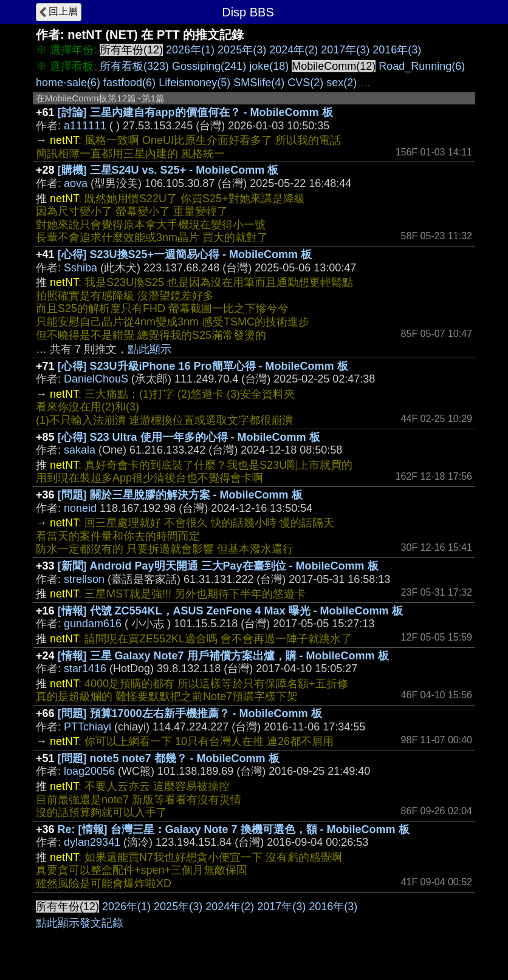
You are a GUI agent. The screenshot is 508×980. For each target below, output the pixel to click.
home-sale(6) (68, 83)
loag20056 (89, 771)
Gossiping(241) (209, 66)
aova (76, 183)
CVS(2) (305, 83)
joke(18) (269, 66)
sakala (80, 450)
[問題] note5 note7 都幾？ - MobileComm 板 (169, 758)
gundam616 (93, 624)
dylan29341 (92, 842)
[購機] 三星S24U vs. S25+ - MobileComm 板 (168, 170)
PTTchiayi (88, 727)
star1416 (85, 669)
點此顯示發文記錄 (80, 923)
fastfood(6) (129, 83)
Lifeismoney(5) (194, 83)
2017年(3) (345, 50)
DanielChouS (96, 379)
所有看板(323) (134, 66)
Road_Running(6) (422, 66)
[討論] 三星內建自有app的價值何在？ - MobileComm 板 (195, 112)
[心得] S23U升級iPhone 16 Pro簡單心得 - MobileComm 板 (203, 366)
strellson (84, 579)
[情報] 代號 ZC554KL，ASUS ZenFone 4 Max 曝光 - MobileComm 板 (230, 611)
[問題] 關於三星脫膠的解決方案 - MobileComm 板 (180, 495)
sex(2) (342, 83)
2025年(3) (242, 50)
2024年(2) (293, 50)
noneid (80, 508)
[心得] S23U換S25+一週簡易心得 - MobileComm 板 (185, 254)
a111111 (85, 126)
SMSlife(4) (259, 83)
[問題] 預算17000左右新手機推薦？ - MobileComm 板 (190, 713)
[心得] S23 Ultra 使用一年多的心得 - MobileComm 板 (189, 437)
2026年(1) (190, 50)
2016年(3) (397, 50)
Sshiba (81, 268)
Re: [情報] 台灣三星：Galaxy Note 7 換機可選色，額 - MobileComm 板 (234, 829)
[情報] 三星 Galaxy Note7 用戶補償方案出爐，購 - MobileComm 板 (223, 656)
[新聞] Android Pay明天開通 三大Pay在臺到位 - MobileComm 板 (218, 566)
